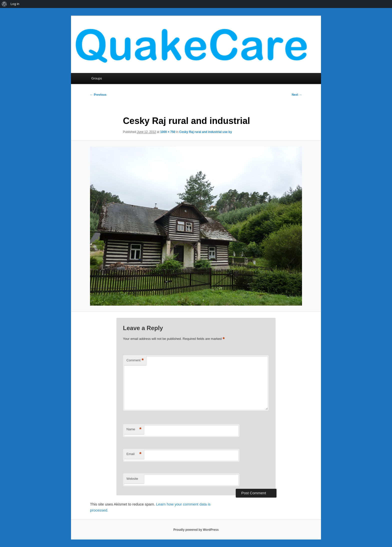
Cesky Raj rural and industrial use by (206, 132)
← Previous (98, 95)
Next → (297, 95)
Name (134, 429)
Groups (97, 78)
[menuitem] (4, 4)
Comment (135, 360)
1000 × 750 (168, 132)
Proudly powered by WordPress (196, 530)
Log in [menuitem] (15, 4)
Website (132, 479)
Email (134, 454)
